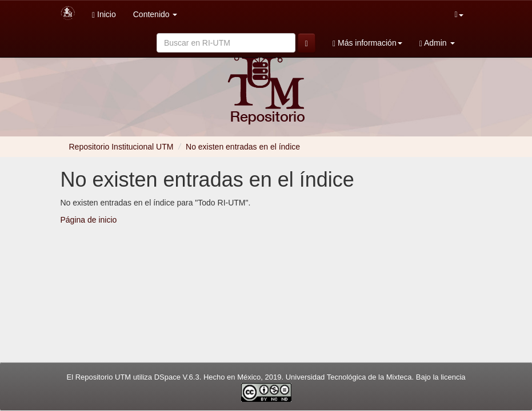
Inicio (104, 15)
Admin (437, 43)
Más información (367, 43)
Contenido (155, 14)
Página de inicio (89, 220)
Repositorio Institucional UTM (121, 147)
